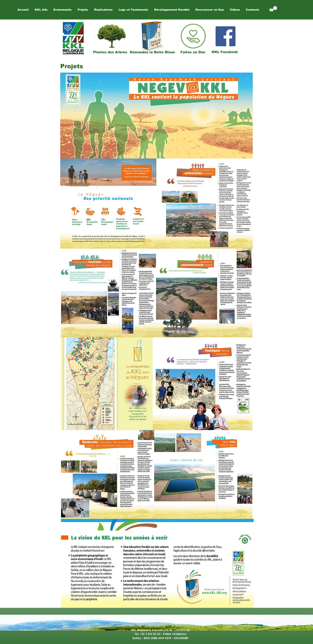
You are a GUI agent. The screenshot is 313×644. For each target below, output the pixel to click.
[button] (63, 10)
